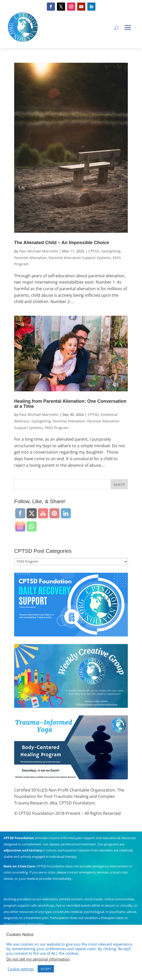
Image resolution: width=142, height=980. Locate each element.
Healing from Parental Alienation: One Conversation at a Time (70, 404)
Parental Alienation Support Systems (80, 258)
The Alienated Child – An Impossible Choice (62, 243)
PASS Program (57, 428)
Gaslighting (111, 251)
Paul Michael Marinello (39, 251)
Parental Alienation (30, 258)
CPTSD (94, 251)
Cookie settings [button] (21, 969)
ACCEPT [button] (46, 969)
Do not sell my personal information (38, 959)
